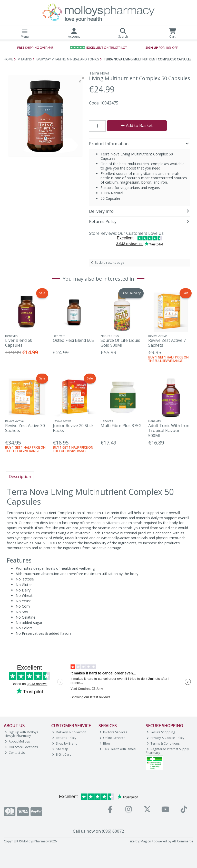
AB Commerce (183, 841)
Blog (105, 743)
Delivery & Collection (69, 732)
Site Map (60, 749)
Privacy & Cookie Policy (165, 738)
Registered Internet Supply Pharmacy (167, 751)
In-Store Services (113, 732)
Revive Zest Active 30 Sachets (25, 428)
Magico (146, 841)
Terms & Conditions (163, 743)
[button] (82, 80)
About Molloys (17, 741)
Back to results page (109, 263)
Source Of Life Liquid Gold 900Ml (120, 343)
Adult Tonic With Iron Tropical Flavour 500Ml (169, 430)
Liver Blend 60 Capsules (19, 343)
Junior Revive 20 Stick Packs (73, 428)
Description (20, 477)
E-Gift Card (62, 754)
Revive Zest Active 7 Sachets (167, 343)
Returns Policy (64, 738)
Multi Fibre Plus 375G (121, 426)
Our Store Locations (21, 747)
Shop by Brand (65, 743)
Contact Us (15, 753)
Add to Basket (137, 125)
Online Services (112, 738)
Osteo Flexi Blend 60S (73, 340)
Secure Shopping (161, 732)
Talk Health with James (118, 749)
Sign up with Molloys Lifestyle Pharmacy (21, 734)
